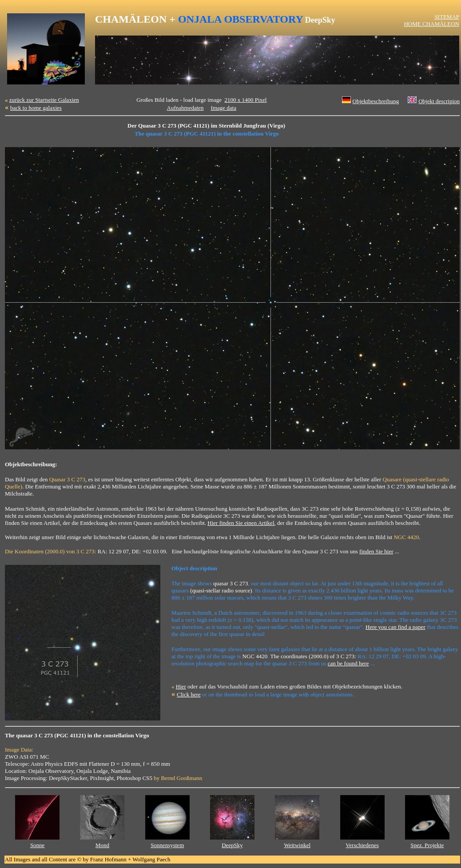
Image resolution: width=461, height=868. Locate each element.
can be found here (348, 663)
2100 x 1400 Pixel (245, 100)
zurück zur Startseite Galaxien (44, 100)
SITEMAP (447, 17)
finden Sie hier (376, 551)
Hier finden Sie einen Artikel (241, 523)
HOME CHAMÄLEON (431, 24)
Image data (224, 108)
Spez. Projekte (427, 845)
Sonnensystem (167, 845)
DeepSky (232, 845)
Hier (181, 686)
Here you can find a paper (395, 627)
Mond (102, 845)
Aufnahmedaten (185, 108)
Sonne (38, 845)
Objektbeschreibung (376, 101)
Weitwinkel (297, 845)
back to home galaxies (36, 108)
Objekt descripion (439, 101)
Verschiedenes (362, 845)
